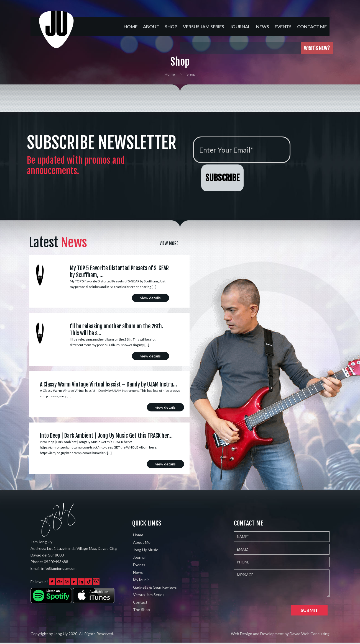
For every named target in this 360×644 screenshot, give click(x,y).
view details (150, 298)
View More (169, 243)
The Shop (141, 610)
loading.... (315, 48)
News (138, 572)
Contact (140, 602)
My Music (141, 580)
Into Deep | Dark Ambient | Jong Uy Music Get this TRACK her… (106, 436)
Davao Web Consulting (310, 634)
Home (170, 74)
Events (139, 565)
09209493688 (56, 562)
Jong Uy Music (145, 550)
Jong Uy (61, 634)
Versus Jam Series (149, 595)
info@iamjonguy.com (59, 568)
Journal (139, 557)
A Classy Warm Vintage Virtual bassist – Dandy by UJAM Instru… (108, 384)
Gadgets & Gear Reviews (155, 587)
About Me (142, 542)
